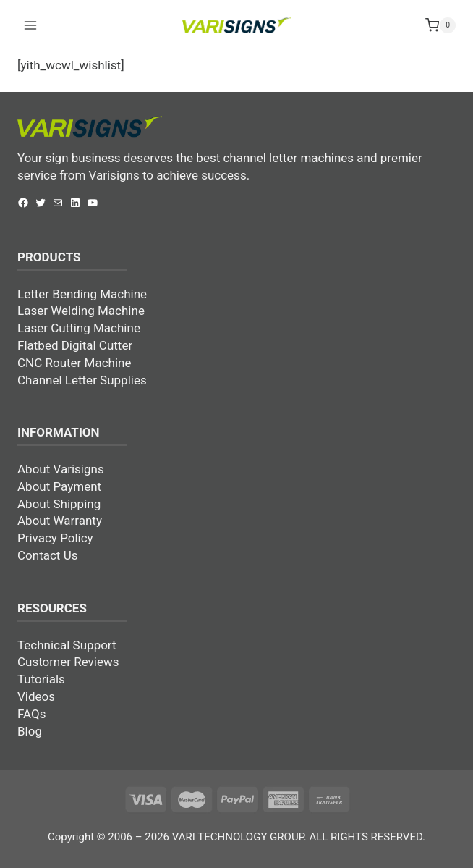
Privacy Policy (55, 538)
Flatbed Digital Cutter (75, 345)
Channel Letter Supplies (82, 380)
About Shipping (59, 504)
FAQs (31, 714)
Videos (36, 696)
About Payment (59, 486)
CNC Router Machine (74, 363)
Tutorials (41, 679)
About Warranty (60, 521)
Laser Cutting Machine (79, 328)
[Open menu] (31, 25)
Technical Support (67, 645)
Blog (30, 731)
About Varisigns (61, 469)
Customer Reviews (68, 662)
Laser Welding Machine (81, 311)
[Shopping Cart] (440, 25)
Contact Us (47, 555)
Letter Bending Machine (82, 294)
